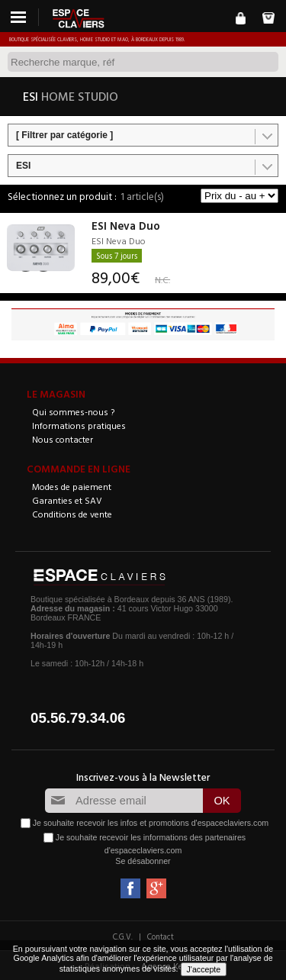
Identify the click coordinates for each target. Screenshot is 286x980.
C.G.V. (123, 936)
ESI (23, 166)
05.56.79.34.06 (78, 718)
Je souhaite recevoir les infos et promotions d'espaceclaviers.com (151, 823)
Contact (161, 936)
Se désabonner (143, 861)
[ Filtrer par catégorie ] (64, 135)
